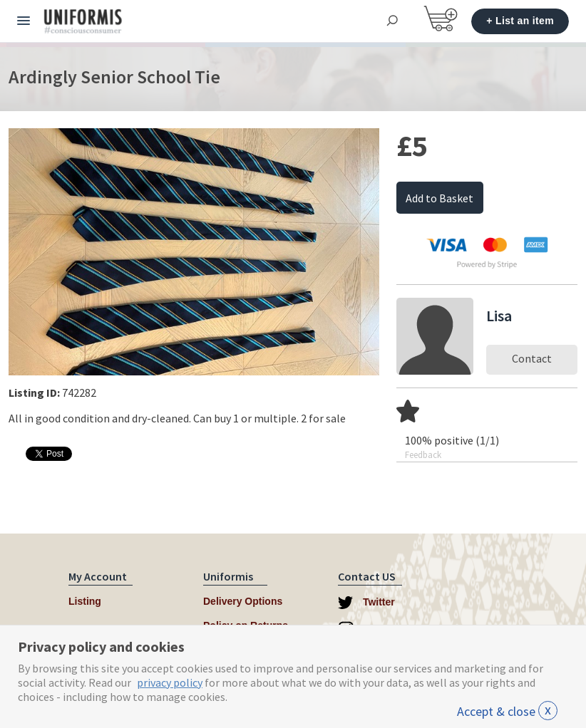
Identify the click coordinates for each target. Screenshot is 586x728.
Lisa (499, 316)
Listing (85, 601)
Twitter (366, 603)
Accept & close (507, 711)
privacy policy (170, 682)
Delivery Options (243, 601)
